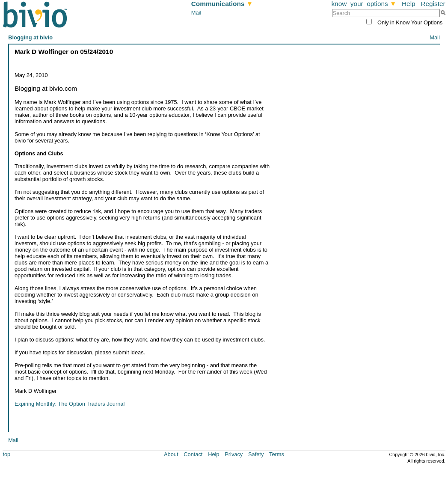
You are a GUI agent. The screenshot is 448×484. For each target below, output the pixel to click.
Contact (193, 454)
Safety (256, 454)
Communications (222, 4)
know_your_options (364, 4)
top (6, 454)
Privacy (234, 454)
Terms (277, 454)
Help (409, 4)
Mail (196, 13)
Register (433, 4)
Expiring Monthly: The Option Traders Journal (70, 404)
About (171, 454)
